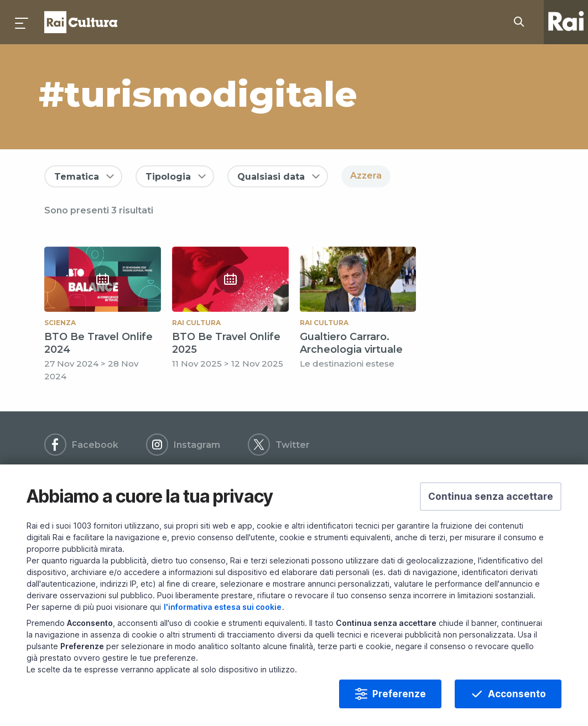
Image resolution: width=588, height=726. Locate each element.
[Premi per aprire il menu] (22, 22)
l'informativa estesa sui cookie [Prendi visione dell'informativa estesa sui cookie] (223, 626)
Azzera (366, 176)
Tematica (77, 177)
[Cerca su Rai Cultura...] (522, 22)
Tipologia (168, 177)
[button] (491, 516)
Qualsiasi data (271, 177)
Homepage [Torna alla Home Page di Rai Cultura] (81, 22)
